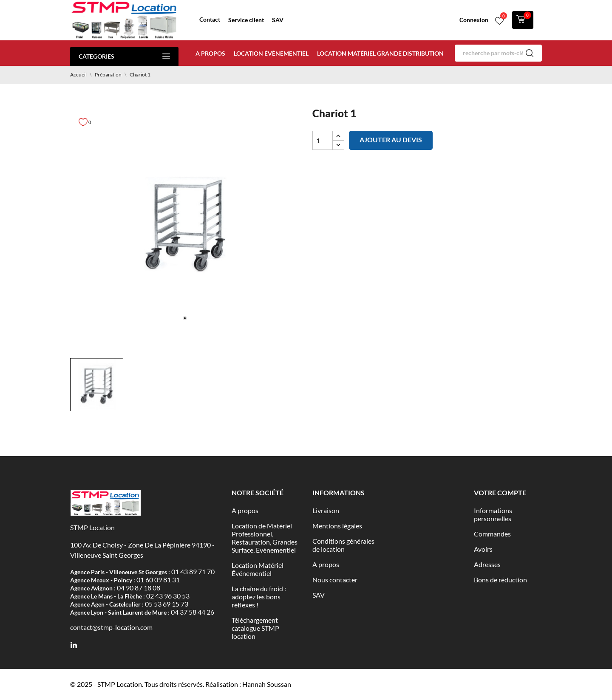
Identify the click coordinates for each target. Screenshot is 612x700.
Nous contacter (335, 580)
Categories (124, 56)
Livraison (326, 510)
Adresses (487, 564)
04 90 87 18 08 (139, 588)
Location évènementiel (271, 53)
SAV (278, 20)
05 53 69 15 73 (167, 604)
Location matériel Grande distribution (380, 53)
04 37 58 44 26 (193, 612)
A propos (210, 53)
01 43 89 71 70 (193, 572)
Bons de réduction (500, 580)
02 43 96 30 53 (168, 596)
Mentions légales (337, 526)
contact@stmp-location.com (111, 627)
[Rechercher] (498, 53)
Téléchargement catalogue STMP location (255, 628)
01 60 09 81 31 (158, 580)
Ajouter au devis (391, 140)
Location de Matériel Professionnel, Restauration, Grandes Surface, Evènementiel (265, 538)
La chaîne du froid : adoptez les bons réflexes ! (259, 597)
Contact (210, 19)
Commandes (492, 534)
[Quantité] (323, 140)
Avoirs (483, 549)
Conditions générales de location (343, 545)
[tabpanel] (185, 224)
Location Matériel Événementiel (258, 569)
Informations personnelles (493, 514)
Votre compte (500, 493)
